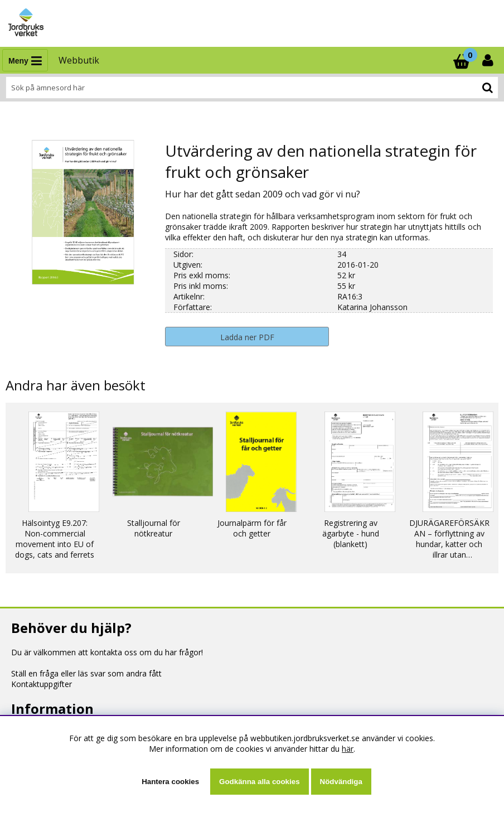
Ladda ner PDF (247, 337)
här (348, 749)
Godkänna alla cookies (259, 782)
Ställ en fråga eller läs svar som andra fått (86, 673)
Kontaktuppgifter (42, 684)
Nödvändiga (341, 782)
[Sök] (252, 88)
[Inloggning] (489, 60)
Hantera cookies (170, 782)
